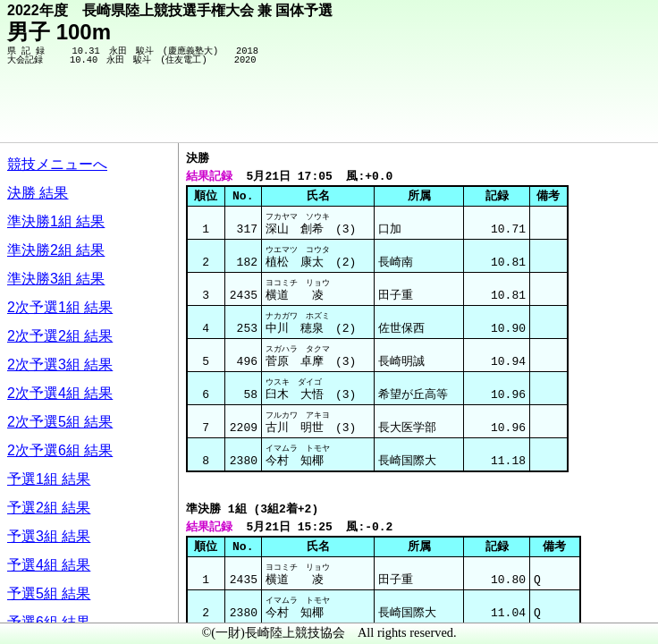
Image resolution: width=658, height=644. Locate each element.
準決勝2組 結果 (56, 250)
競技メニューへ (57, 164)
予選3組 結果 (49, 536)
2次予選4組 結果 (60, 393)
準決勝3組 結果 (56, 279)
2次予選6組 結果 (60, 450)
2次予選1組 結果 (60, 307)
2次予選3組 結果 (60, 364)
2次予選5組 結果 (60, 422)
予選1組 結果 (49, 479)
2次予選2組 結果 (60, 336)
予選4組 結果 (49, 565)
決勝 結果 (38, 193)
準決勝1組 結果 (56, 221)
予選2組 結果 (49, 508)
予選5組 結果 (49, 593)
